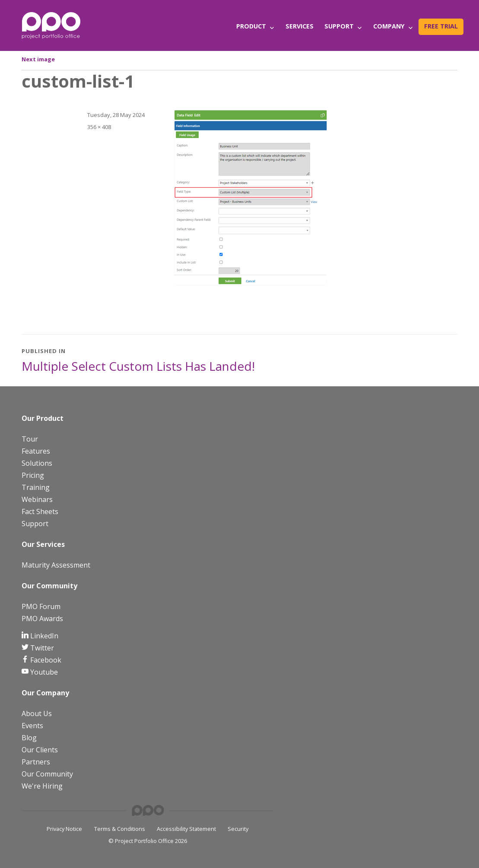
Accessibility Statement (186, 829)
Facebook (45, 660)
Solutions (37, 463)
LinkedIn (43, 636)
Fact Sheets (40, 511)
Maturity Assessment (56, 565)
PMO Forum (41, 606)
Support (339, 26)
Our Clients (40, 750)
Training (36, 487)
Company (389, 26)
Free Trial (441, 26)
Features (36, 451)
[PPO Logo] (51, 25)
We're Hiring (42, 786)
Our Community (47, 774)
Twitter (41, 648)
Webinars (37, 499)
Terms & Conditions (120, 829)
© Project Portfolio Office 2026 (148, 841)
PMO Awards (42, 619)
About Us (37, 713)
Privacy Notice (64, 829)
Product (251, 26)
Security (238, 829)
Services (300, 26)
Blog (29, 738)
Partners (36, 762)
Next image (38, 59)
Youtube (43, 672)
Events (32, 726)
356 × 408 (99, 127)
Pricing (33, 475)
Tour (30, 439)
